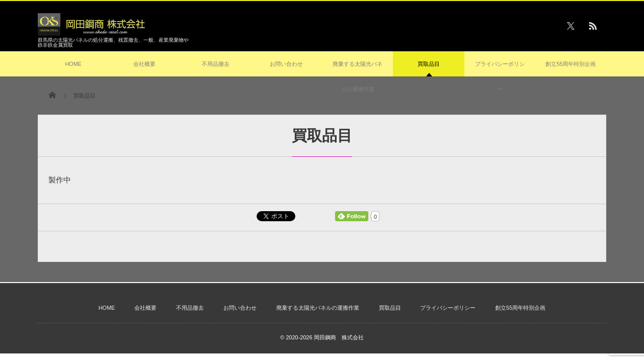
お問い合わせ (286, 64)
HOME (73, 64)
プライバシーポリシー (500, 76)
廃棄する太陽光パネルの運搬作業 (357, 76)
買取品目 (429, 69)
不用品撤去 (216, 64)
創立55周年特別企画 (571, 64)
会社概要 (144, 64)
